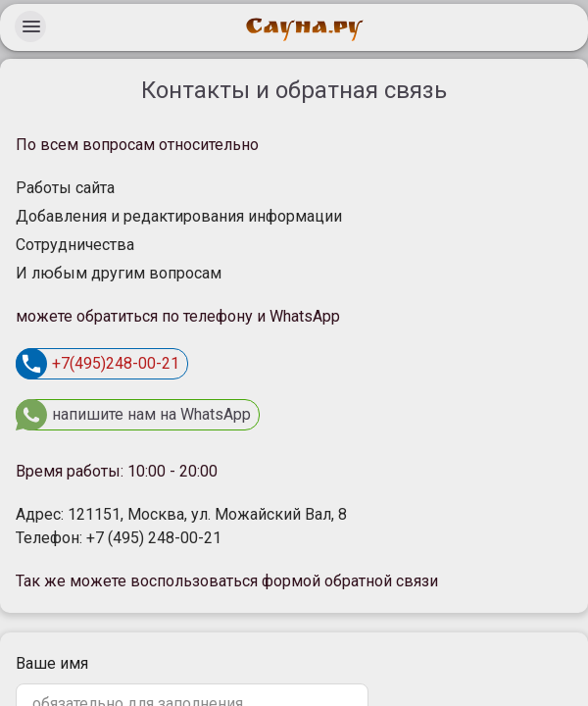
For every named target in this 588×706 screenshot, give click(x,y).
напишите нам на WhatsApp (133, 415)
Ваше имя (52, 663)
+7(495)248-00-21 (98, 364)
